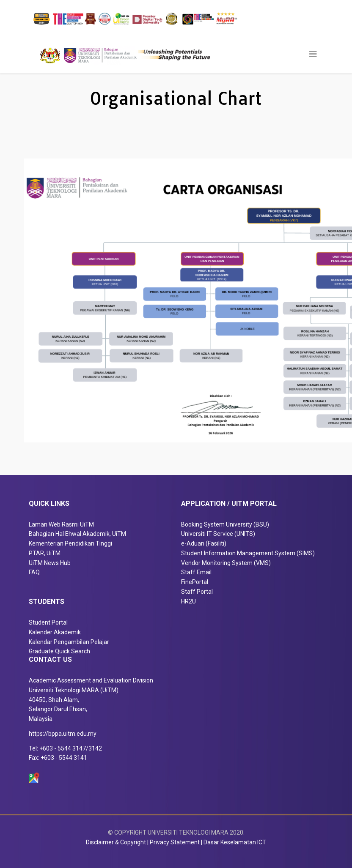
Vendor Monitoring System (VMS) (226, 563)
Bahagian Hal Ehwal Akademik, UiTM (77, 534)
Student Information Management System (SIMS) (248, 553)
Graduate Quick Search (59, 651)
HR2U (188, 601)
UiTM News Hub (50, 563)
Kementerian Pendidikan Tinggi (70, 543)
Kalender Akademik (55, 632)
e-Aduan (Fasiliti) (204, 543)
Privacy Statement (175, 842)
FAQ (34, 572)
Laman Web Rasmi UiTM (61, 524)
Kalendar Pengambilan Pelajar (69, 642)
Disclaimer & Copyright (116, 842)
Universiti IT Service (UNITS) (218, 534)
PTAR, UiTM (45, 553)
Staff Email (196, 572)
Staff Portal (197, 592)
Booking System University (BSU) (225, 524)
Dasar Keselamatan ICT (235, 842)
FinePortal (195, 582)
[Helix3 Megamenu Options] (313, 54)
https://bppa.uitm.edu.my (63, 734)
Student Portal (48, 622)
